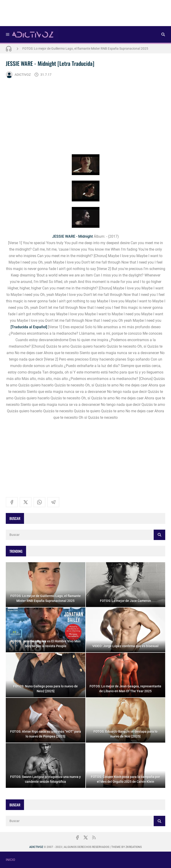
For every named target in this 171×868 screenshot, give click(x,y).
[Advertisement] (85, 15)
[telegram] (53, 502)
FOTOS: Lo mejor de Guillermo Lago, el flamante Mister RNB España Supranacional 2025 (85, 49)
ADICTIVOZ (18, 75)
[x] (26, 502)
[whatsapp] (39, 502)
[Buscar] (163, 34)
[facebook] (12, 502)
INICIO (10, 860)
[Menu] (8, 34)
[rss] (94, 838)
